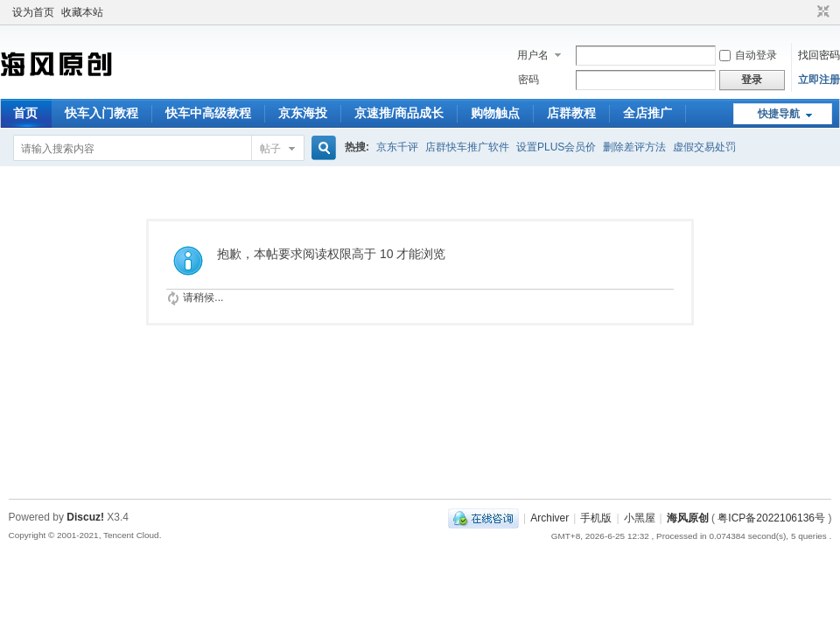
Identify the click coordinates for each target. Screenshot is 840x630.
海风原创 (688, 518)
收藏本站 (82, 12)
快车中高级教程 (208, 113)
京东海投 (303, 113)
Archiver (549, 518)
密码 (528, 80)
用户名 (533, 55)
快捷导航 (779, 114)
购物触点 (495, 113)
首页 (25, 113)
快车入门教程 (101, 113)
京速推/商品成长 (399, 113)
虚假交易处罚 (704, 147)
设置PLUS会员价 (556, 147)
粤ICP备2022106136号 (771, 518)
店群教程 (571, 113)
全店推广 (647, 113)
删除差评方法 (634, 147)
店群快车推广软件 (467, 147)
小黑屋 (640, 518)
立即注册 (819, 80)
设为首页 (33, 12)
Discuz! (85, 517)
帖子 (270, 149)
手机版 (596, 518)
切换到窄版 (821, 12)
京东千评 (397, 147)
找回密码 (819, 55)
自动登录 (748, 55)
